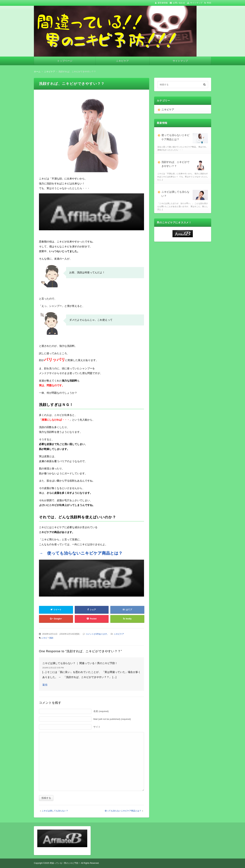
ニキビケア (122, 61)
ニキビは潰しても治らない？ (55, 811)
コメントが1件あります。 (98, 634)
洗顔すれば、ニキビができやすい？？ (185, 165)
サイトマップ (196, 3)
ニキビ (44, 638)
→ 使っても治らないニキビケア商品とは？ (81, 553)
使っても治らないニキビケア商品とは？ (123, 811)
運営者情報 (163, 3)
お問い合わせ (179, 3)
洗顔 (51, 638)
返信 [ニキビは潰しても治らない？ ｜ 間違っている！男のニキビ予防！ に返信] (45, 685)
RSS (209, 3)
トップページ (65, 61)
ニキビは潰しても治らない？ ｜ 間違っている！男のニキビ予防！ (80, 663)
